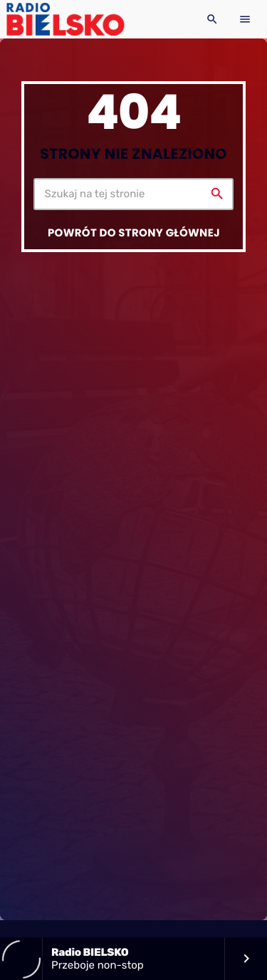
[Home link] (65, 19)
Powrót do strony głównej (134, 233)
